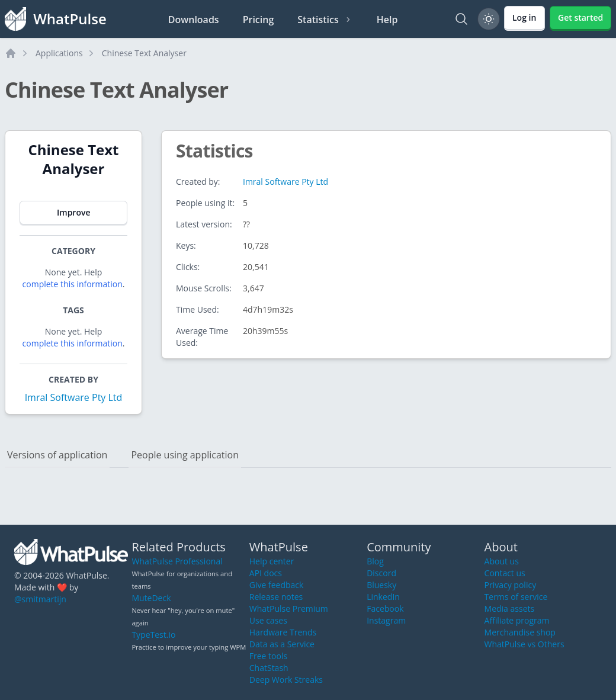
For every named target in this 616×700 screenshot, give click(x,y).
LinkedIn (383, 597)
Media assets (510, 609)
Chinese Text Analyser (144, 53)
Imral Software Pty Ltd (74, 397)
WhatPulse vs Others (524, 644)
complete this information (73, 284)
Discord (381, 573)
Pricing (259, 20)
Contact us (505, 573)
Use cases (268, 620)
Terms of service (516, 597)
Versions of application (57, 455)
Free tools (268, 656)
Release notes (276, 597)
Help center (272, 561)
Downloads (194, 20)
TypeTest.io (153, 635)
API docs (266, 573)
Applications (59, 53)
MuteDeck (151, 598)
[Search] (461, 19)
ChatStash (269, 668)
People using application (185, 455)
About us (502, 561)
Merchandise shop (520, 632)
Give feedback (277, 585)
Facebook (385, 609)
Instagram (386, 620)
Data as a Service (282, 644)
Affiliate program (517, 620)
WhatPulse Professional (177, 561)
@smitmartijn (40, 599)
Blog (375, 561)
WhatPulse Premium (289, 609)
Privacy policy (511, 585)
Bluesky (381, 585)
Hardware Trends (283, 632)
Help (387, 20)
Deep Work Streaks (286, 680)
